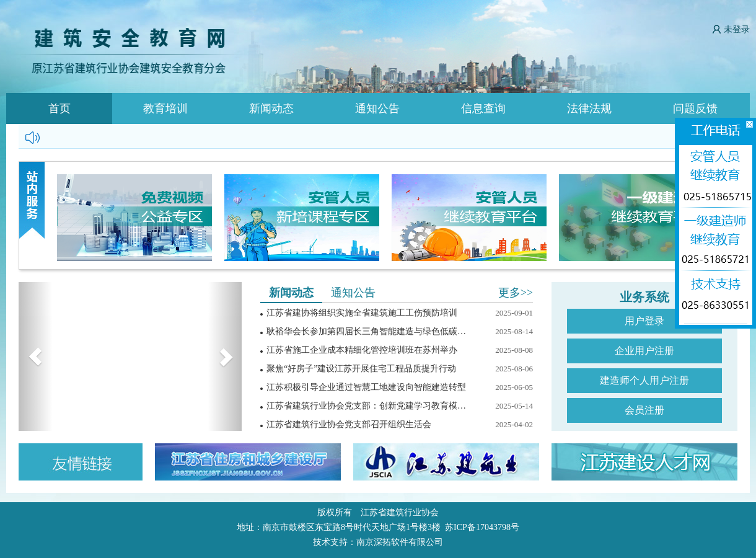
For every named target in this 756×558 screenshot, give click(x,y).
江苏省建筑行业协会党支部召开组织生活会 (349, 424)
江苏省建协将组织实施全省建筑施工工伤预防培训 (362, 313)
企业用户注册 (644, 351)
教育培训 (165, 108)
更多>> (516, 293)
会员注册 (644, 410)
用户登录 (644, 321)
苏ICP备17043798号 (482, 527)
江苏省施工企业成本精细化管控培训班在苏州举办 (362, 350)
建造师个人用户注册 (644, 380)
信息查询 (483, 108)
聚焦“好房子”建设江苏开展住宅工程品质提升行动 (361, 369)
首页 (59, 108)
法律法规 (589, 108)
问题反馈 (695, 108)
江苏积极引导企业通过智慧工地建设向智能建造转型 (366, 387)
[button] (35, 356)
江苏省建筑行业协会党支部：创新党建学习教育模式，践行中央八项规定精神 (369, 406)
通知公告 (377, 108)
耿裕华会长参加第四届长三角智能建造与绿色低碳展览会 (369, 331)
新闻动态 (271, 108)
